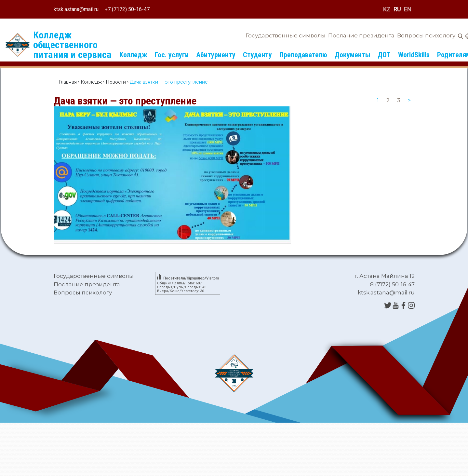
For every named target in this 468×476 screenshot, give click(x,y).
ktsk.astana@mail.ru (76, 9)
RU (397, 9)
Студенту (257, 55)
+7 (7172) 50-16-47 (127, 9)
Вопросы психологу (426, 35)
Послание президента (361, 35)
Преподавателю (303, 55)
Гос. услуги (172, 55)
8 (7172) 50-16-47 (392, 284)
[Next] (409, 101)
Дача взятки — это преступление (125, 101)
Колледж (133, 55)
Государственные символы (286, 35)
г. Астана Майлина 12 (385, 276)
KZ (387, 9)
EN (408, 9)
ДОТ (384, 55)
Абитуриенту (216, 55)
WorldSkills (414, 55)
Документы (352, 55)
